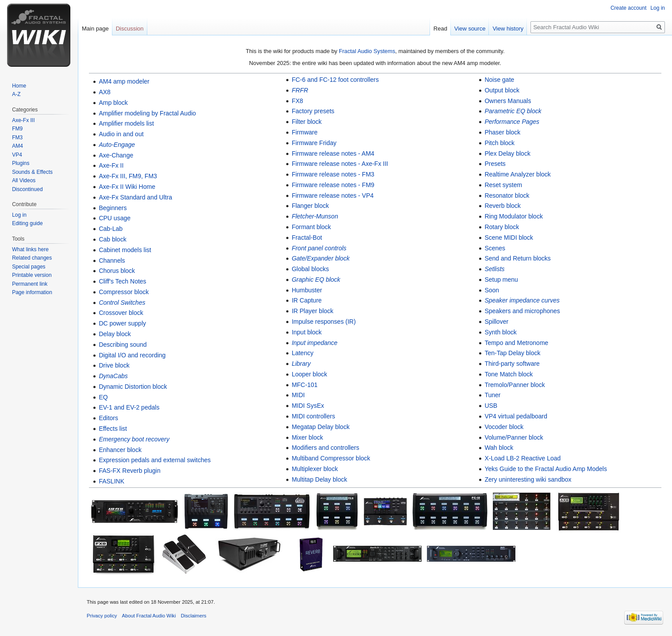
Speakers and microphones (522, 311)
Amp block (113, 103)
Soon (492, 290)
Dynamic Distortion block (133, 387)
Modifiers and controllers (325, 448)
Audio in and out (121, 134)
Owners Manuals (508, 101)
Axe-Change (116, 155)
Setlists (494, 269)
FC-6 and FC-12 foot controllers (335, 80)
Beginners (113, 208)
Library (301, 364)
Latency (302, 353)
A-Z (16, 94)
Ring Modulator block (514, 216)
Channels (112, 261)
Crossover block (121, 313)
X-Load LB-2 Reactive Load (522, 458)
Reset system (503, 185)
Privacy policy (102, 616)
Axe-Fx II (111, 165)
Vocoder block (504, 427)
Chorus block (117, 271)
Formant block (311, 227)
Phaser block (502, 132)
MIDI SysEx (308, 406)
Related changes (32, 258)
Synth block (500, 332)
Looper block (309, 374)
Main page (95, 29)
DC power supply (122, 323)
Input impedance (315, 343)
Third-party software (512, 364)
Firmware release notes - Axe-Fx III (340, 164)
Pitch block (499, 143)
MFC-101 (304, 385)
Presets (495, 164)
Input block (307, 332)
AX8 (104, 92)
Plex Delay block (507, 153)
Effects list (113, 429)
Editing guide (27, 223)
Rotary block (502, 227)
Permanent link (30, 284)
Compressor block (124, 292)
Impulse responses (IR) (324, 322)
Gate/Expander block (321, 258)
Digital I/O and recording (132, 355)
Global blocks (310, 269)
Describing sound (123, 345)
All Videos (24, 180)
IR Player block (312, 311)
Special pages (29, 267)
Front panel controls (319, 248)
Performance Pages (512, 122)
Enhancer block (120, 450)
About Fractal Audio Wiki (149, 616)
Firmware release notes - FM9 (333, 185)
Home (19, 86)
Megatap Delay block (321, 427)
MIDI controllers (313, 416)
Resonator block (507, 195)
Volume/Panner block (514, 437)
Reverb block (503, 206)
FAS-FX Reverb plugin (129, 471)
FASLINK (111, 481)
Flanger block (310, 206)
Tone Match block (509, 374)
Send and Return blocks (517, 258)
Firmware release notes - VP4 (332, 195)
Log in (658, 8)
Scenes (495, 248)
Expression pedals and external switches (155, 460)
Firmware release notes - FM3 (333, 174)
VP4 (17, 155)
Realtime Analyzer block (517, 174)
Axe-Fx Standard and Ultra (135, 197)
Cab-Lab (111, 229)
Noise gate (499, 80)
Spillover (496, 322)
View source (470, 29)
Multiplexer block (315, 469)
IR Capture (307, 300)
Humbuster (307, 290)
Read (440, 29)
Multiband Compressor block (331, 458)
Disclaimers (194, 616)
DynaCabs (113, 376)
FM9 (17, 129)
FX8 (297, 101)
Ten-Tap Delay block (512, 353)
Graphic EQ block (316, 280)
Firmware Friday (314, 143)
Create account (628, 8)
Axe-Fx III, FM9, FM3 (128, 176)
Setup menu (501, 280)
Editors (108, 418)
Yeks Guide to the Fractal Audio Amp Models (546, 469)
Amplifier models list (126, 123)
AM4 (17, 146)
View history (508, 29)
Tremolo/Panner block (515, 385)
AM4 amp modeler (124, 81)
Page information (32, 292)
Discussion (130, 29)
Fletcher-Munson (315, 216)
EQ (103, 397)
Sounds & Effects (32, 172)
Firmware (304, 132)
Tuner (492, 395)
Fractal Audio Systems (367, 51)
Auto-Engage (117, 145)
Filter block (307, 122)
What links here (30, 249)
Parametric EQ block (513, 111)
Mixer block (307, 437)
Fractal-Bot (307, 238)
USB (491, 406)
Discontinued (27, 189)
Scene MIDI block (509, 238)
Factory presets (313, 111)
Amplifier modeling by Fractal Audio (147, 113)
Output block (502, 90)
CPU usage (115, 218)
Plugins (21, 163)
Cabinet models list (125, 250)
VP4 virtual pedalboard (516, 416)
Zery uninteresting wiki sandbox (528, 479)
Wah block (499, 448)
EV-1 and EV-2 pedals (129, 407)
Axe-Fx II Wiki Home (127, 187)
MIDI (298, 395)
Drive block (114, 365)
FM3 (17, 138)
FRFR (300, 90)
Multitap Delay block (319, 479)
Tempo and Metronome (516, 343)
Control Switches (122, 303)
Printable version (32, 275)
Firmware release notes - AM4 (333, 153)
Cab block (112, 239)
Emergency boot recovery (134, 439)
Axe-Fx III (23, 120)
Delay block (115, 334)
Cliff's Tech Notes (122, 281)
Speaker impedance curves (522, 300)
